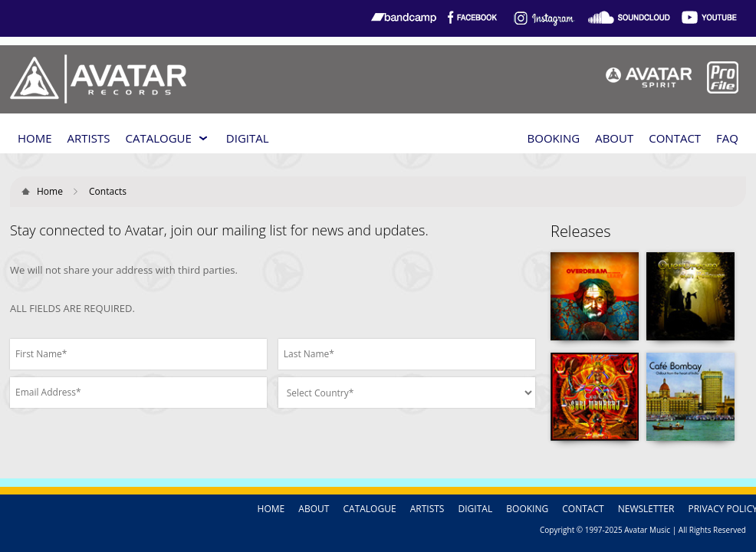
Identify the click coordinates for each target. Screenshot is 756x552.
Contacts (108, 191)
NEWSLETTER (646, 509)
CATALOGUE (369, 509)
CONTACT (583, 509)
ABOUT (314, 509)
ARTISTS (427, 509)
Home (50, 191)
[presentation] (127, 445)
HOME (271, 509)
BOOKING (527, 509)
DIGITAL (476, 509)
